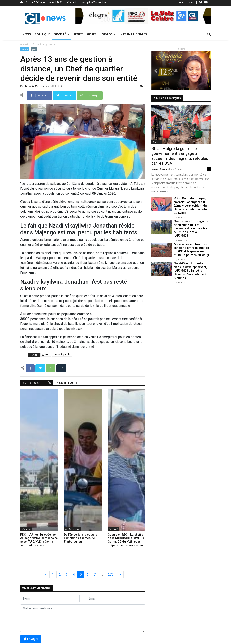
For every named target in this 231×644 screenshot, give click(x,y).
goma (49, 44)
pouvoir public (62, 354)
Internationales (133, 34)
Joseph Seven (160, 169)
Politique (42, 34)
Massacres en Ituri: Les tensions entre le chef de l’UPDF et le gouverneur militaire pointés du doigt (191, 245)
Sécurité (26, 529)
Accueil (24, 44)
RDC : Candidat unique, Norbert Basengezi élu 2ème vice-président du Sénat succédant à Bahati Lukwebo (191, 205)
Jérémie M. (32, 86)
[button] (85, 16)
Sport (78, 34)
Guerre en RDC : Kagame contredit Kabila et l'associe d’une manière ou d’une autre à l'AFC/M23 (192, 226)
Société (62, 34)
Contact (72, 2)
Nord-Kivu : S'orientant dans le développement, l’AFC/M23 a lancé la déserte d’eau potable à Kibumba (190, 266)
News (27, 34)
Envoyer (31, 639)
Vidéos (109, 34)
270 (111, 574)
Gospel (93, 34)
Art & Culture (72, 529)
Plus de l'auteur (69, 383)
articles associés (37, 383)
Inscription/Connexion (93, 2)
